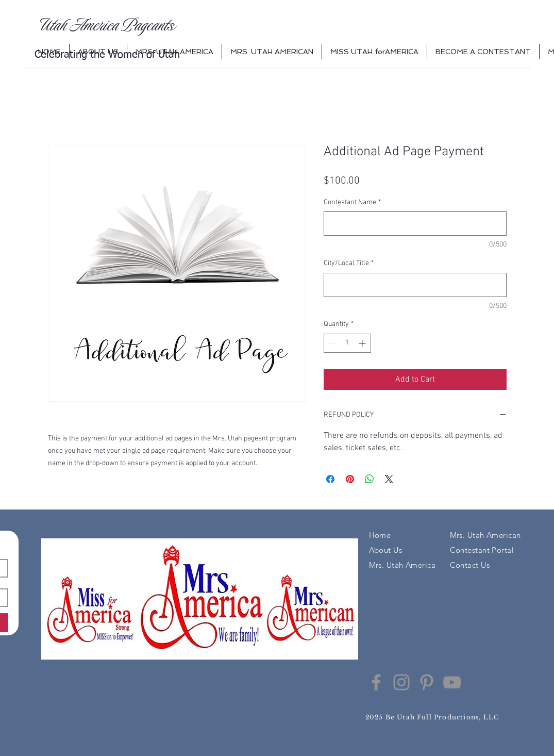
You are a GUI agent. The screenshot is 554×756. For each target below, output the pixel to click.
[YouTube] (452, 682)
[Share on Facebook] (330, 479)
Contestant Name (352, 202)
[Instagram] (401, 682)
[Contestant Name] (415, 224)
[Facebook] (376, 682)
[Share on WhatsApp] (370, 479)
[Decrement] (332, 343)
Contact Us (470, 565)
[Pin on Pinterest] (350, 479)
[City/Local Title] (415, 285)
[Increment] (363, 343)
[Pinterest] (427, 682)
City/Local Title (349, 263)
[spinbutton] (347, 343)
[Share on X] (389, 479)
